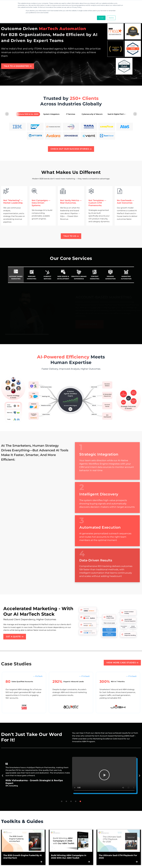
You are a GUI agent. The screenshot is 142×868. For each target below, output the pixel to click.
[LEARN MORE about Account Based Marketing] (89, 325)
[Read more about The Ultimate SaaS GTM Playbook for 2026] (119, 841)
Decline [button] (111, 18)
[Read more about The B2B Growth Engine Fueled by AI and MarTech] (23, 841)
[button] (104, 775)
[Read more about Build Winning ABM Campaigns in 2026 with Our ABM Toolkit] (71, 841)
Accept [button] (101, 18)
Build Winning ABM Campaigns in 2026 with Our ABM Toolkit (69, 857)
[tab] (28, 114)
